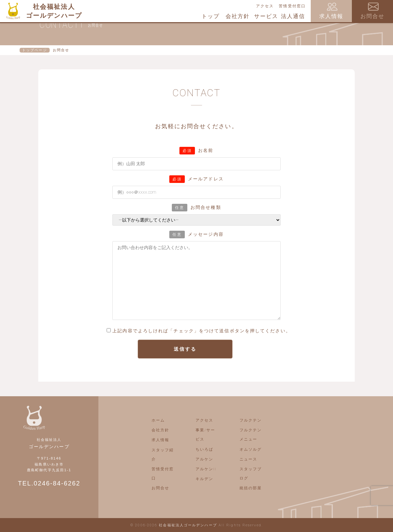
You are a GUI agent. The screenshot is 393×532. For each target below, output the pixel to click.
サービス (266, 16)
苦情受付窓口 (292, 6)
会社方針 (238, 16)
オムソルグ (251, 449)
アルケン (204, 459)
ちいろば (204, 449)
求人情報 (160, 440)
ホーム (158, 420)
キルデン (204, 479)
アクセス (265, 6)
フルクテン (251, 420)
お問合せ (160, 488)
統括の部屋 (251, 488)
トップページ (35, 50)
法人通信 (293, 16)
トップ (211, 16)
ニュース (248, 459)
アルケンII (206, 469)
